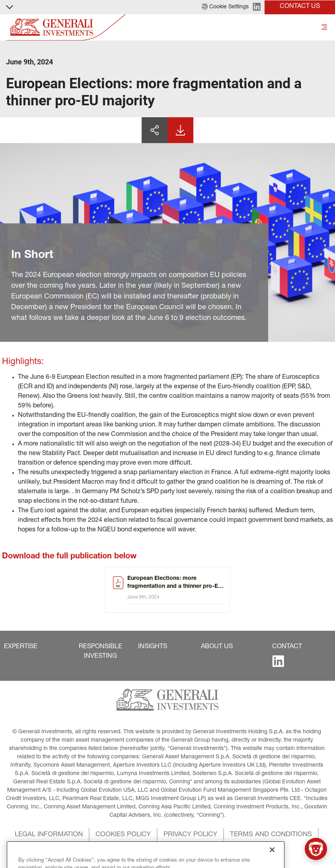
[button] (225, 7)
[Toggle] (324, 28)
